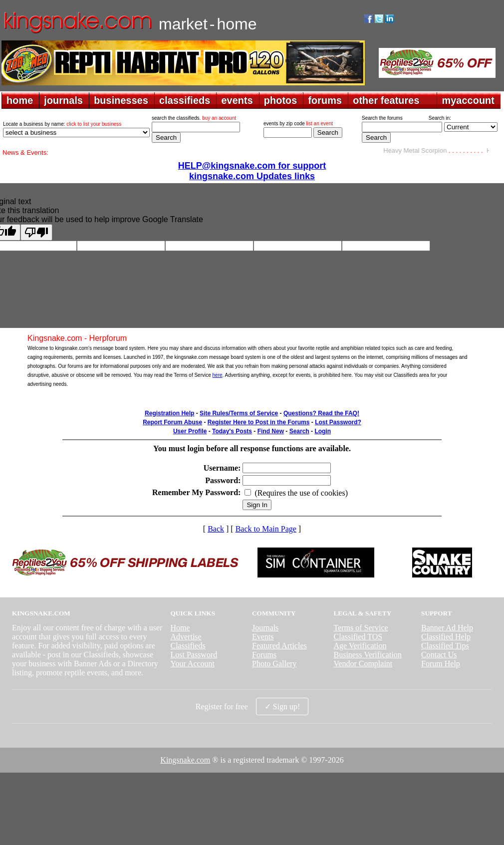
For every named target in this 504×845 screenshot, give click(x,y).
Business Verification (368, 655)
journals (63, 100)
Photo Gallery (274, 664)
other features (386, 100)
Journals (265, 628)
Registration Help (169, 413)
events (237, 100)
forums (325, 100)
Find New (271, 431)
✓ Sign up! (282, 706)
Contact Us (439, 655)
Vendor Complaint (363, 664)
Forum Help (441, 664)
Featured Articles (279, 646)
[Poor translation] (36, 232)
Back (216, 529)
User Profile (190, 431)
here (218, 375)
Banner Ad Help (447, 628)
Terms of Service (361, 628)
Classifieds (188, 646)
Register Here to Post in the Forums (259, 422)
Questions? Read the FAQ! (321, 413)
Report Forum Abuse (172, 422)
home (20, 100)
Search (299, 431)
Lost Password (194, 655)
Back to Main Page (266, 529)
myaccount (468, 100)
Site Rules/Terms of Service (239, 413)
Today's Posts (232, 431)
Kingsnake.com (185, 760)
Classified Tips (445, 646)
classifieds (185, 100)
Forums (264, 655)
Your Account (192, 664)
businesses (121, 100)
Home (180, 628)
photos (281, 100)
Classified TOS (358, 637)
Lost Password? (338, 422)
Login (323, 431)
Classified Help (446, 637)
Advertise (186, 637)
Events (263, 637)
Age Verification (360, 646)
